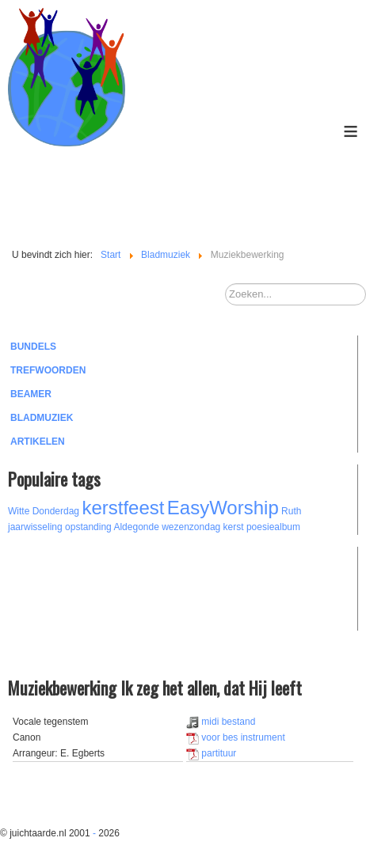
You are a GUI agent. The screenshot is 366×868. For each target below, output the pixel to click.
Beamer (31, 394)
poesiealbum (273, 527)
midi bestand (221, 722)
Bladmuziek (42, 418)
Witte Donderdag (44, 511)
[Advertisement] (95, 586)
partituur (211, 753)
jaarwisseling (35, 527)
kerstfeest (123, 508)
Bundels (33, 347)
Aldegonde (136, 527)
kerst (234, 527)
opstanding (88, 527)
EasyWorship (223, 508)
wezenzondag (191, 527)
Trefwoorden (48, 370)
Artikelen (38, 442)
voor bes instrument (236, 737)
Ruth (291, 511)
